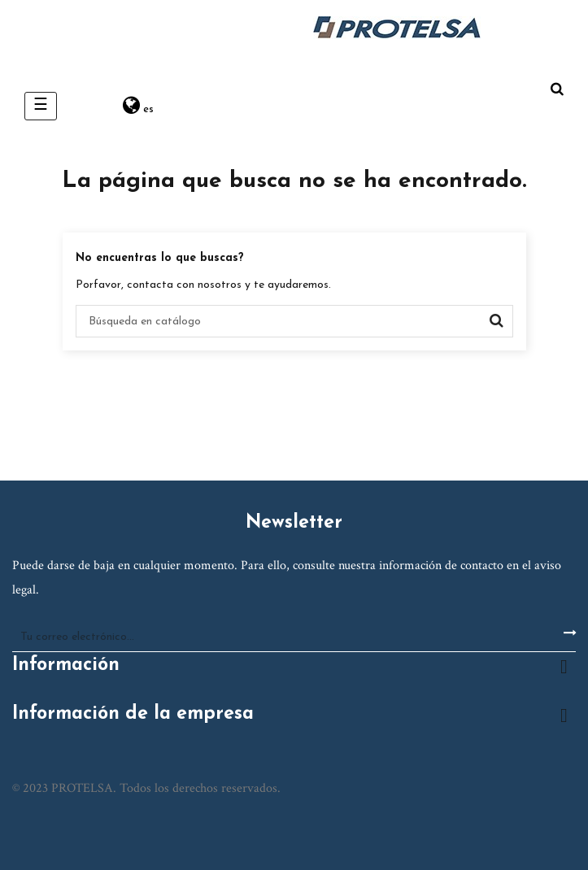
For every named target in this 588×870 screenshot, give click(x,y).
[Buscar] (294, 321)
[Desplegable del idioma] (138, 106)
